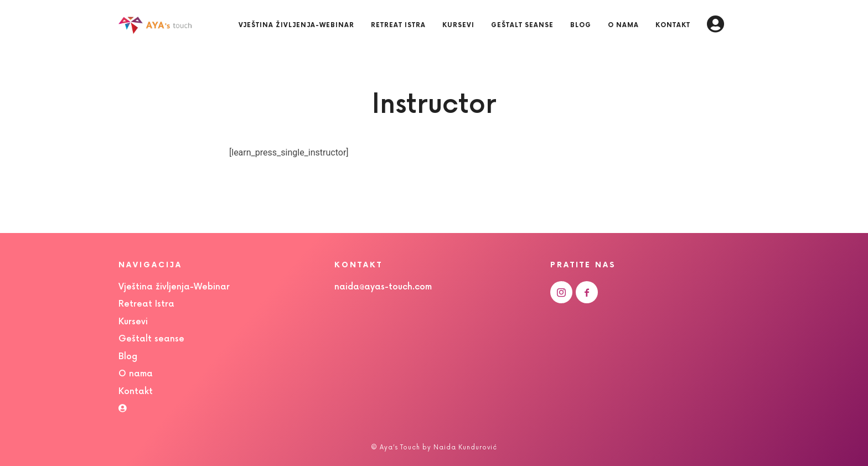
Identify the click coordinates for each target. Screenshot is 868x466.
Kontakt (136, 392)
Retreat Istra (146, 304)
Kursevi (133, 322)
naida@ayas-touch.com (383, 287)
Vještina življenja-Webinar (174, 287)
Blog (128, 357)
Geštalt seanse (151, 339)
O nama (136, 374)
